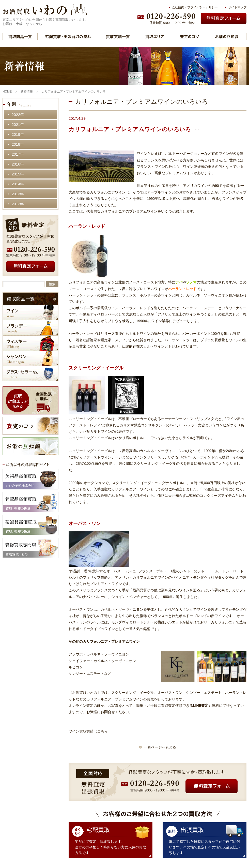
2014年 (18, 184)
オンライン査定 (81, 706)
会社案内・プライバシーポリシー (195, 7)
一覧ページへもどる (160, 747)
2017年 (18, 154)
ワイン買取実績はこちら (88, 731)
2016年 (18, 164)
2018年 (18, 144)
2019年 (18, 134)
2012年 (18, 204)
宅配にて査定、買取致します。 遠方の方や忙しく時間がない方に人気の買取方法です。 (111, 847)
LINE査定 (201, 706)
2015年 (18, 174)
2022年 (18, 115)
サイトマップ (237, 7)
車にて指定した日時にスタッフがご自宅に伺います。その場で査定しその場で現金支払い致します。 (205, 847)
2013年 (18, 194)
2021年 (18, 124)
